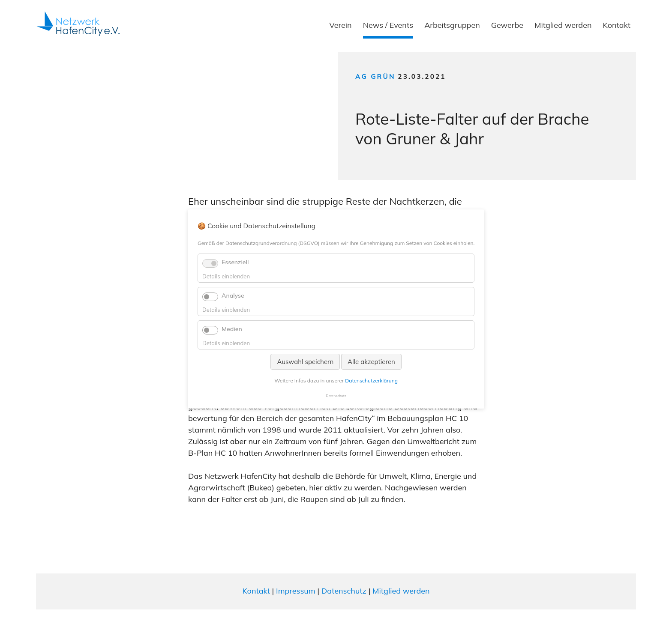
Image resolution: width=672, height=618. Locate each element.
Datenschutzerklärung (371, 381)
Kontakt (617, 25)
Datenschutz (344, 591)
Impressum (296, 591)
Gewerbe (507, 25)
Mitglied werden (563, 25)
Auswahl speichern (305, 362)
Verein (340, 25)
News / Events (388, 25)
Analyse (233, 296)
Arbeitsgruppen (452, 25)
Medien (232, 329)
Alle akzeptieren (371, 362)
